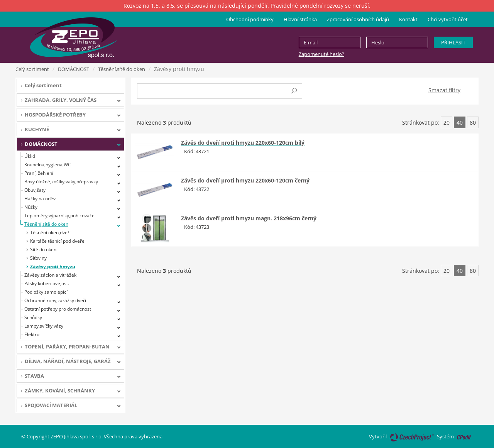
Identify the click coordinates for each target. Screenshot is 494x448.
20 (447, 123)
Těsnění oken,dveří (50, 232)
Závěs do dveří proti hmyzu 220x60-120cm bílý (243, 143)
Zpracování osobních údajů (358, 19)
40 (460, 123)
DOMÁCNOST (74, 69)
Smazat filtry (444, 90)
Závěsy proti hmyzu (53, 266)
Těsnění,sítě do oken (122, 69)
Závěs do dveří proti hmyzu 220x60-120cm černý (245, 180)
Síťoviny (38, 258)
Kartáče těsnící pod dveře (57, 241)
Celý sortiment (32, 69)
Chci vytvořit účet (448, 19)
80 (473, 123)
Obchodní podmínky (250, 19)
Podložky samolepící (46, 292)
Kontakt (408, 19)
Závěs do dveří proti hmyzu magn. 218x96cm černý (249, 218)
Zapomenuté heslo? (321, 54)
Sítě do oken (43, 249)
